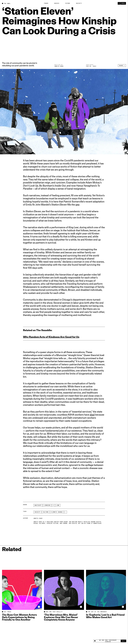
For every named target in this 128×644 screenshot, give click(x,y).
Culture (46, 512)
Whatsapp (38, 505)
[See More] (66, 512)
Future (68, 3)
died (92, 415)
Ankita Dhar (59, 66)
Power (46, 3)
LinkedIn (47, 505)
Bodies (57, 3)
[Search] (119, 3)
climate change (57, 512)
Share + (122, 66)
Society (79, 3)
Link (58, 505)
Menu (123, 3)
